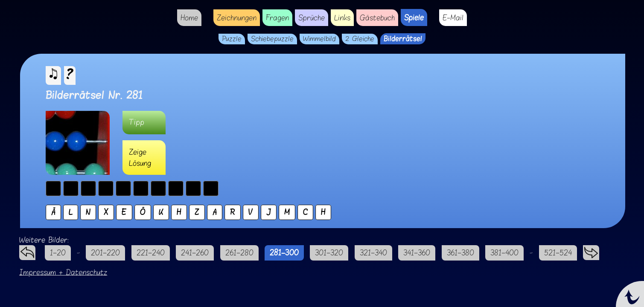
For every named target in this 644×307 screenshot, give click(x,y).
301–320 (329, 253)
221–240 (151, 253)
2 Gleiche (360, 39)
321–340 (373, 253)
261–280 (239, 253)
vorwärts (591, 251)
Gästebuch (377, 18)
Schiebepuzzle (272, 39)
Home (189, 18)
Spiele (414, 17)
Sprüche (312, 18)
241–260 (195, 253)
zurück (27, 251)
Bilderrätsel (403, 39)
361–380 (460, 253)
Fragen (277, 18)
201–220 (105, 253)
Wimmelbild (319, 39)
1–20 (58, 253)
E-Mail (453, 18)
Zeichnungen (237, 18)
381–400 (504, 253)
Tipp (137, 122)
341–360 (417, 253)
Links (342, 18)
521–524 (558, 253)
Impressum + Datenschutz (63, 272)
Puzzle (232, 39)
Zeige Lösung (140, 158)
